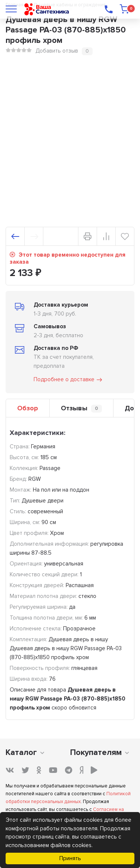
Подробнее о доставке (68, 380)
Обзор (28, 408)
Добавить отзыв (57, 51)
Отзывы (81, 408)
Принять (70, 858)
